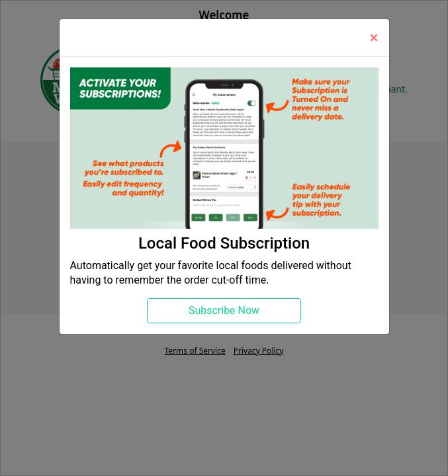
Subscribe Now (224, 310)
